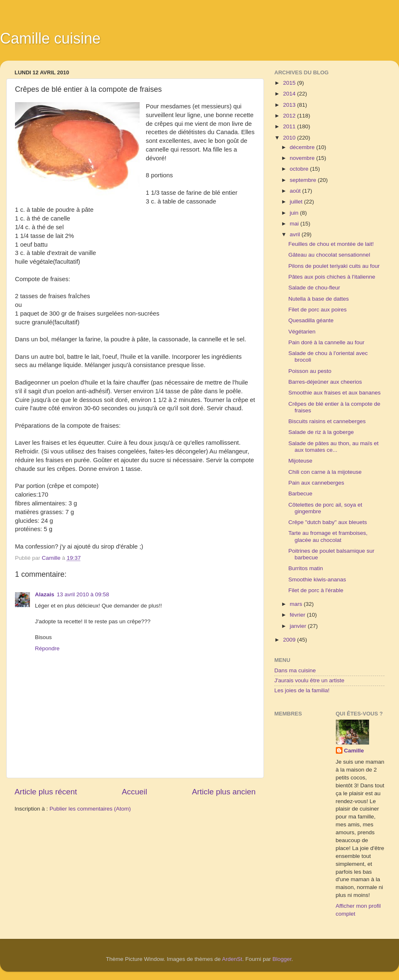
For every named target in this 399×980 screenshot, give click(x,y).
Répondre (47, 648)
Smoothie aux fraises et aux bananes (335, 393)
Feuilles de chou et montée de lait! (331, 244)
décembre (303, 147)
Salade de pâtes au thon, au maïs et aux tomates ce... (334, 447)
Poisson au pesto (310, 371)
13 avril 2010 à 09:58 (83, 594)
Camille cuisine (50, 38)
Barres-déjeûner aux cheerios (325, 382)
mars (297, 604)
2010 (290, 138)
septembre (304, 180)
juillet (297, 202)
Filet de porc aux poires (318, 310)
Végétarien (302, 332)
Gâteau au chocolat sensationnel (329, 255)
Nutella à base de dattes (319, 299)
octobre (300, 169)
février (298, 615)
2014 (290, 94)
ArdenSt (232, 959)
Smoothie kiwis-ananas (317, 579)
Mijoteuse (300, 461)
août (296, 191)
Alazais (45, 594)
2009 (290, 640)
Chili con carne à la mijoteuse (325, 472)
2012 (290, 116)
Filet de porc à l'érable (316, 590)
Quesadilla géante (311, 320)
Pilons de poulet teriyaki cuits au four (334, 266)
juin (295, 213)
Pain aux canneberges (316, 483)
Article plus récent (46, 792)
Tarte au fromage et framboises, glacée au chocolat (328, 536)
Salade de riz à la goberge (321, 432)
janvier (299, 626)
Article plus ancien (224, 792)
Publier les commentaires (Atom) (90, 809)
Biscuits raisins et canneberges (327, 421)
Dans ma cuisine (295, 670)
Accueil (134, 792)
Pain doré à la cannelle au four (326, 342)
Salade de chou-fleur (314, 288)
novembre (303, 158)
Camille (354, 751)
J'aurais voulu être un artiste (309, 680)
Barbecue (300, 494)
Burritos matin (306, 568)
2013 (290, 105)
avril (296, 234)
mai (295, 224)
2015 (290, 83)
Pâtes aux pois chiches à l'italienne (332, 277)
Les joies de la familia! (302, 690)
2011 (290, 126)
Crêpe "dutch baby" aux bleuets (328, 522)
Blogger (282, 959)
